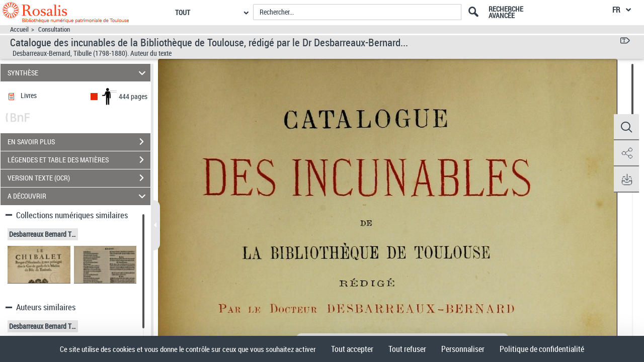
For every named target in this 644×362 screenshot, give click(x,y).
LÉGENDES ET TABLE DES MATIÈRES (79, 160)
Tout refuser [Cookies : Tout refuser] (407, 349)
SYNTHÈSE (78, 73)
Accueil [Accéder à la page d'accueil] (19, 29)
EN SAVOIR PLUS (79, 142)
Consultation (54, 29)
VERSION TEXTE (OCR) (79, 178)
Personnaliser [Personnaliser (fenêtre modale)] (463, 349)
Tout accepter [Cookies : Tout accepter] (352, 349)
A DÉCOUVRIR (78, 196)
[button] (626, 127)
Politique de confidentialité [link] (542, 349)
